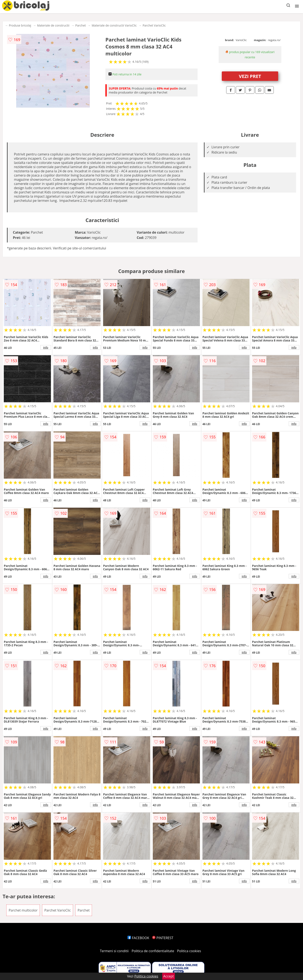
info (46, 347)
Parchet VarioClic (154, 25)
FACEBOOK (138, 938)
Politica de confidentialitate (153, 951)
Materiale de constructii (53, 25)
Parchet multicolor (23, 910)
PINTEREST (163, 938)
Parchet (81, 25)
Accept (169, 976)
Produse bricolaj (20, 25)
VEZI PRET (250, 76)
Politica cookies (189, 951)
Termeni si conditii (114, 951)
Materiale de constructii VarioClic (114, 25)
